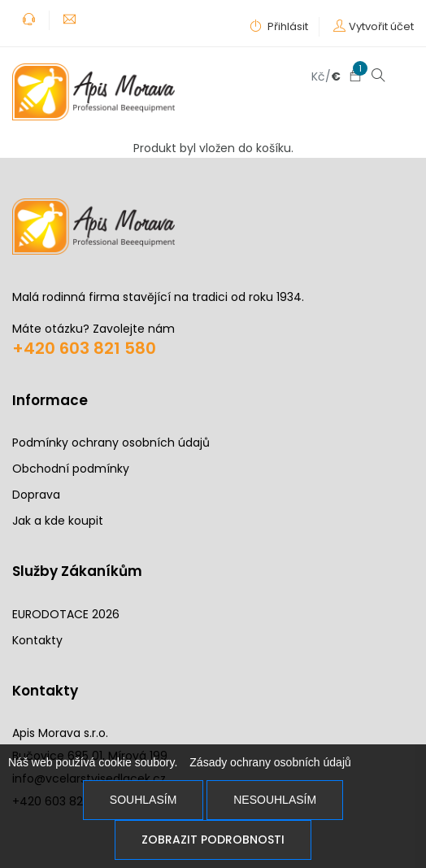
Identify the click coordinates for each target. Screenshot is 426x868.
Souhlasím (143, 800)
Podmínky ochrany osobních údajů (111, 443)
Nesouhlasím (275, 800)
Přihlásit (279, 26)
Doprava (36, 495)
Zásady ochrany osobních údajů (270, 762)
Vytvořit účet (381, 26)
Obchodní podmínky (71, 469)
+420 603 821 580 (84, 347)
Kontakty (37, 639)
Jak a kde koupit (58, 521)
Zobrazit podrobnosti (213, 840)
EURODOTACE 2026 (66, 613)
